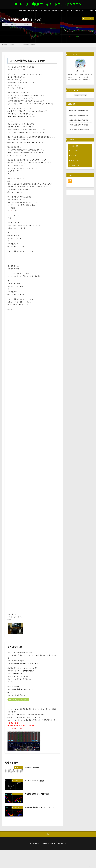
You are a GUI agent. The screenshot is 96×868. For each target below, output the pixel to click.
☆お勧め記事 (75, 146)
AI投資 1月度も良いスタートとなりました (41, 807)
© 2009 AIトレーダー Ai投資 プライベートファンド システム (48, 843)
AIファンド (74, 156)
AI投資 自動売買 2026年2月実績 (79, 120)
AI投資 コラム (27, 25)
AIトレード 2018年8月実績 (35, 781)
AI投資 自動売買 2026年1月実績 (79, 125)
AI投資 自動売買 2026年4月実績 (79, 110)
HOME (5, 45)
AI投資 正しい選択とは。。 (35, 767)
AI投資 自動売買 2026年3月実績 (79, 115)
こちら (12, 211)
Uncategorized (75, 165)
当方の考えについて (80, 95)
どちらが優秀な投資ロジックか (31, 45)
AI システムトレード (18, 25)
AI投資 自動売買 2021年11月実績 (37, 794)
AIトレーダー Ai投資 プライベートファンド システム (48, 4)
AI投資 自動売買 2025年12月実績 (79, 130)
